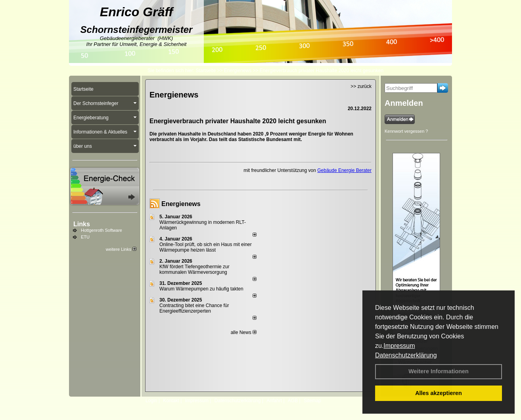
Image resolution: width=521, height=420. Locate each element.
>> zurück (361, 86)
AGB (293, 401)
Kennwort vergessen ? (406, 131)
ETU (85, 237)
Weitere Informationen (439, 371)
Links (82, 224)
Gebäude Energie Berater (344, 170)
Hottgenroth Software (102, 230)
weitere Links (121, 249)
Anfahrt (274, 401)
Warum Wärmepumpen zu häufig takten (201, 289)
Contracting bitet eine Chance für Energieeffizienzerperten (194, 308)
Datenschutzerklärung (406, 355)
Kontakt (171, 401)
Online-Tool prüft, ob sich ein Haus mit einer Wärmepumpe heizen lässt (206, 247)
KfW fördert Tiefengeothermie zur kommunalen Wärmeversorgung (194, 269)
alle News (244, 332)
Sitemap (312, 401)
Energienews (181, 204)
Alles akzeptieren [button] (439, 393)
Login (151, 401)
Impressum (399, 346)
